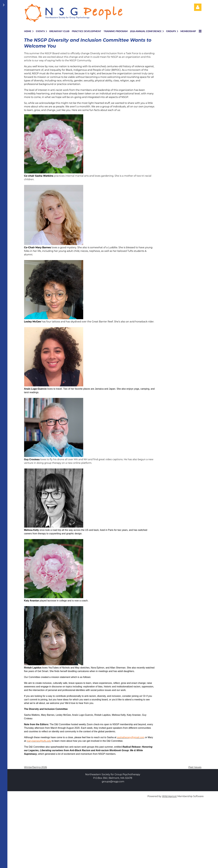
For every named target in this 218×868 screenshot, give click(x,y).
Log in (198, 7)
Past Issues (195, 767)
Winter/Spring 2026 (36, 767)
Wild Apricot (169, 796)
